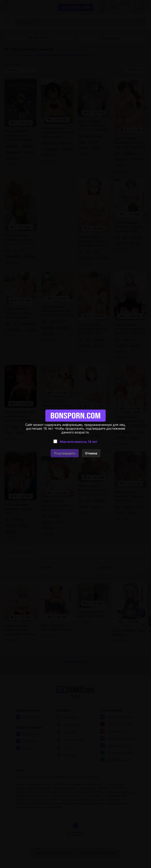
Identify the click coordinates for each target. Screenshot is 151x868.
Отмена (91, 453)
